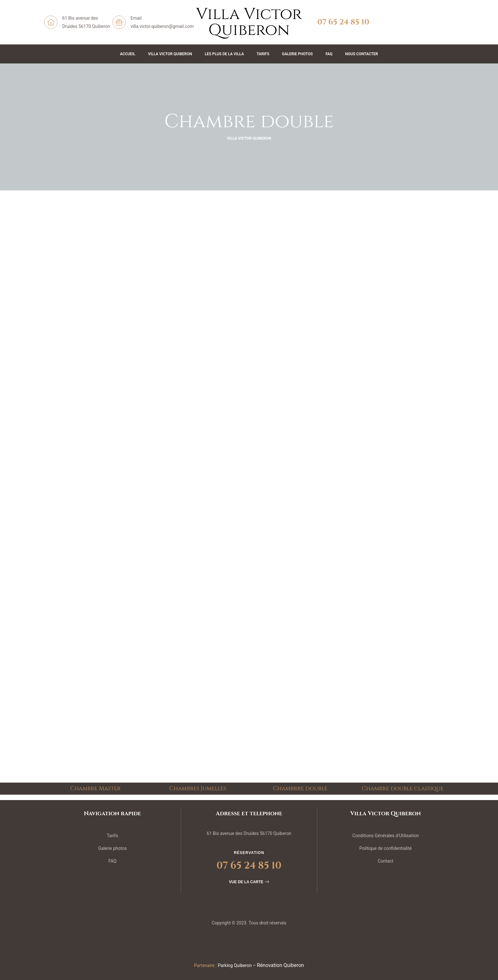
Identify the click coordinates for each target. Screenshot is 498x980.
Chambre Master (95, 789)
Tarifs (263, 54)
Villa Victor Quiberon (170, 54)
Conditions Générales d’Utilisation (385, 836)
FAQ (329, 54)
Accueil (128, 54)
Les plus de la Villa (224, 54)
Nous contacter (362, 54)
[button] (249, 882)
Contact (385, 861)
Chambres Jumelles (198, 789)
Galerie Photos (297, 54)
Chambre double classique (403, 789)
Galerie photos (112, 848)
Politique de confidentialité (385, 848)
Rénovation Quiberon (280, 965)
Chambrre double (300, 789)
